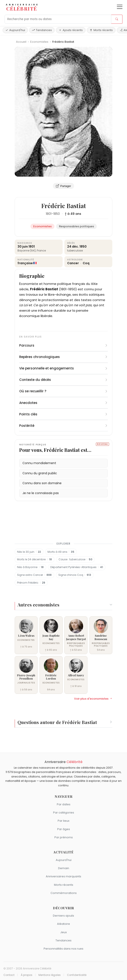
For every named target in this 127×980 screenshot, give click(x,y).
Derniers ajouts (63, 916)
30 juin (23, 247)
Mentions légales (50, 975)
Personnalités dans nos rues (63, 949)
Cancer (73, 263)
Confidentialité (77, 975)
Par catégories (64, 813)
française (25, 263)
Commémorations (64, 893)
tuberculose (75, 250)
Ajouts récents (71, 30)
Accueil (21, 42)
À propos (27, 975)
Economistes (40, 42)
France (41, 250)
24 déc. (73, 247)
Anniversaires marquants (63, 876)
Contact (9, 975)
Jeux (63, 932)
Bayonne (23, 250)
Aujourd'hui (15, 30)
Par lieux (63, 821)
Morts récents (101, 30)
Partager (63, 186)
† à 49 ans (73, 214)
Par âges (64, 829)
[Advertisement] (63, 520)
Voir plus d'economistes (93, 699)
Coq (86, 263)
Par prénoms (64, 837)
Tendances (42, 30)
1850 (57, 214)
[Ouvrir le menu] (120, 7)
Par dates (64, 804)
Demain (64, 868)
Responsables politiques (76, 226)
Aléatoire (63, 924)
